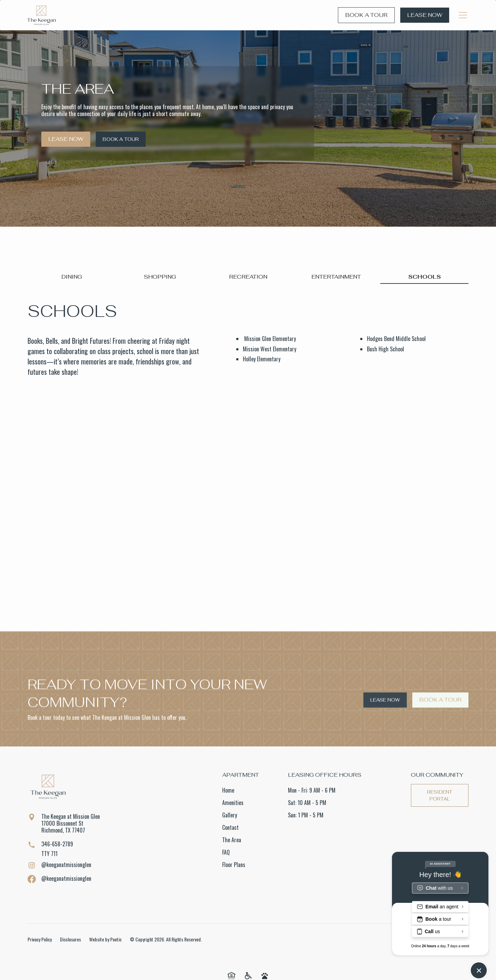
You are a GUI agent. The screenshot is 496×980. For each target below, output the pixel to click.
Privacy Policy (40, 939)
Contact (230, 827)
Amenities (233, 803)
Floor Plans (234, 865)
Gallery (230, 815)
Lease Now (425, 15)
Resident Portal (440, 795)
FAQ (226, 852)
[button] (463, 15)
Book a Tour (366, 15)
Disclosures (70, 939)
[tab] (72, 277)
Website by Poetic (105, 939)
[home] (41, 15)
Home (228, 790)
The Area (232, 840)
